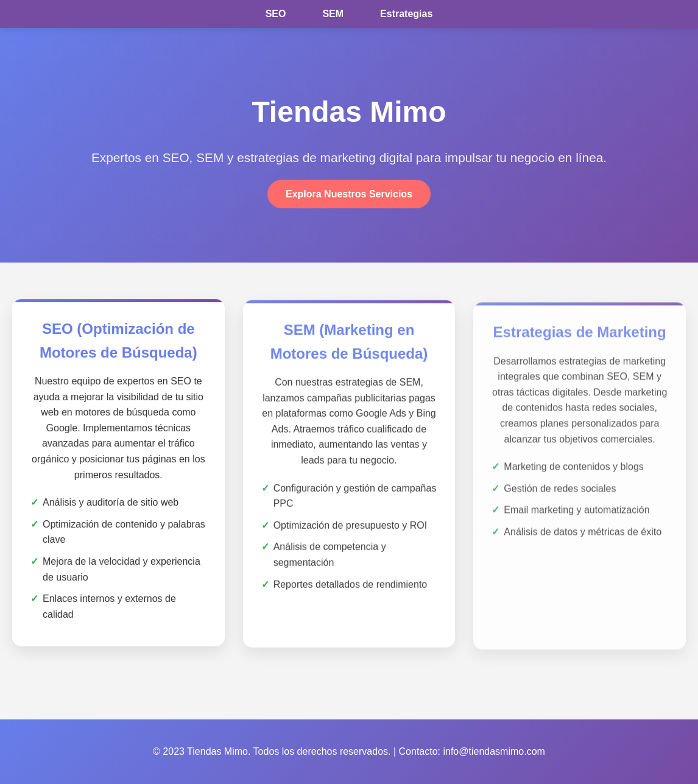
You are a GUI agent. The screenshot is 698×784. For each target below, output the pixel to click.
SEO (276, 14)
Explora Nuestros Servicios (349, 194)
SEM (333, 14)
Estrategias (406, 14)
